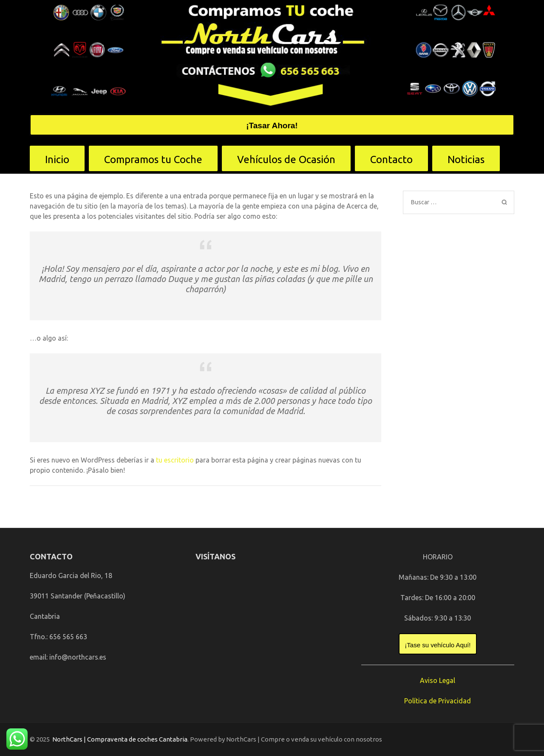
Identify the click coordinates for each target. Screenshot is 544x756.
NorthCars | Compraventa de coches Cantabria (120, 739)
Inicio (57, 159)
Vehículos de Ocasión (286, 159)
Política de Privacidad (438, 701)
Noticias (466, 159)
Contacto (391, 159)
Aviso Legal (438, 680)
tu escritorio (175, 460)
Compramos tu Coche (153, 159)
